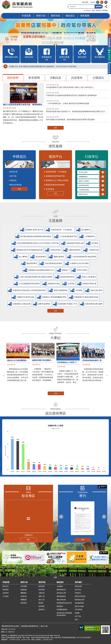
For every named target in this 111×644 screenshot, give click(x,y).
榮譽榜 (41, 603)
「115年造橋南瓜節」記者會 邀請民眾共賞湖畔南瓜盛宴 (77, 102)
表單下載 (13, 176)
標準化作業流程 (16, 185)
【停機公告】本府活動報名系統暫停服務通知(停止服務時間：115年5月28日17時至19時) (42, 66)
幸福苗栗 (26, 16)
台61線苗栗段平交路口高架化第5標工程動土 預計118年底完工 (77, 86)
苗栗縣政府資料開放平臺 (55, 176)
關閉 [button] (55, 577)
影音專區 (28, 496)
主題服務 (55, 221)
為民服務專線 (79, 603)
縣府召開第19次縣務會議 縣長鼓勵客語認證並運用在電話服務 (77, 118)
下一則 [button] (107, 376)
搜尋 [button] (93, 7)
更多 (55, 128)
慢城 (94, 10)
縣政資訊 (70, 16)
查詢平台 (55, 157)
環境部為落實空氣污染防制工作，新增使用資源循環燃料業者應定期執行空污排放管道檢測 (77, 110)
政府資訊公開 (61, 593)
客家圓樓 (104, 10)
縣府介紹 (41, 16)
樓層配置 (24, 600)
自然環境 (6, 593)
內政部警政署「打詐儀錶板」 (57, 172)
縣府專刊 (42, 610)
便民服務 (85, 16)
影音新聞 (34, 78)
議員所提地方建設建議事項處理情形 (64, 614)
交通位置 (24, 596)
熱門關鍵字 (87, 11)
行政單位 (92, 157)
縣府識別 (24, 603)
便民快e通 (13, 172)
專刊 (83, 496)
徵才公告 (42, 600)
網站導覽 (85, 2)
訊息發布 (77, 78)
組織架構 (24, 590)
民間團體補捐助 (62, 610)
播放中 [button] (104, 487)
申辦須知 (13, 180)
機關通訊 (24, 593)
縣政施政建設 (61, 596)
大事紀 (55, 338)
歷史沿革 (6, 586)
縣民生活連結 (79, 606)
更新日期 (4, 629)
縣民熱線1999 (80, 600)
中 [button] (102, 2)
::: (1, 1)
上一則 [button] (4, 376)
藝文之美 (44, 626)
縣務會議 (60, 606)
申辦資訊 (19, 157)
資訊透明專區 (55, 413)
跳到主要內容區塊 (1, 1)
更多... (77, 620)
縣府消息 (55, 16)
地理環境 (6, 590)
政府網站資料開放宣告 (30, 626)
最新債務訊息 (61, 590)
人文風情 (6, 596)
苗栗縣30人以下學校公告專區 (57, 180)
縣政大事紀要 (61, 600)
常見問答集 (50, 189)
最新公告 (42, 596)
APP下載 (78, 616)
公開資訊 (98, 78)
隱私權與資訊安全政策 (10, 626)
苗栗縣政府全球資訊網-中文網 (17, 5)
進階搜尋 (99, 7)
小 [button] (98, 2)
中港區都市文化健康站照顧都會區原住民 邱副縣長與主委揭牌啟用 (77, 94)
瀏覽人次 (4, 632)
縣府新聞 (13, 78)
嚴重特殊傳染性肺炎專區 (55, 185)
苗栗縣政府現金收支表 (64, 603)
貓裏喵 (98, 10)
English (93, 2)
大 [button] (106, 2)
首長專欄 (24, 586)
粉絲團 (77, 613)
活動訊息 (55, 78)
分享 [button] (106, 6)
